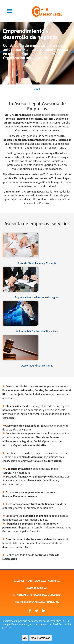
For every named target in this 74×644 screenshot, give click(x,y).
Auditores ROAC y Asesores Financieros (37, 331)
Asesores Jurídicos (37, 588)
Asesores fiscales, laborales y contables (37, 581)
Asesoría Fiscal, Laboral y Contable (37, 263)
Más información (41, 639)
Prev (3, 52)
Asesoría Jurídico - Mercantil (37, 366)
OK (25, 639)
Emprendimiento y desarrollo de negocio (37, 297)
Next (71, 52)
